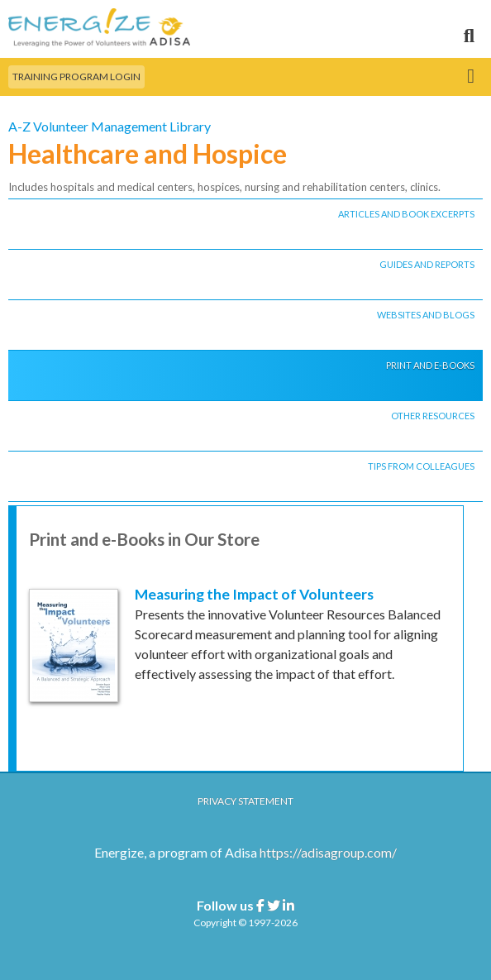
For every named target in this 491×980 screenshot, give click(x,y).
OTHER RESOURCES (433, 416)
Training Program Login (76, 76)
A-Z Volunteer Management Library (110, 126)
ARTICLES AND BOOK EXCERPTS (406, 214)
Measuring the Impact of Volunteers (254, 594)
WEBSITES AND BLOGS (426, 315)
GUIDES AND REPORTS (427, 264)
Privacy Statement (245, 801)
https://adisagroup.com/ (328, 852)
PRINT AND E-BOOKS (430, 365)
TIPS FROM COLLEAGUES (421, 466)
